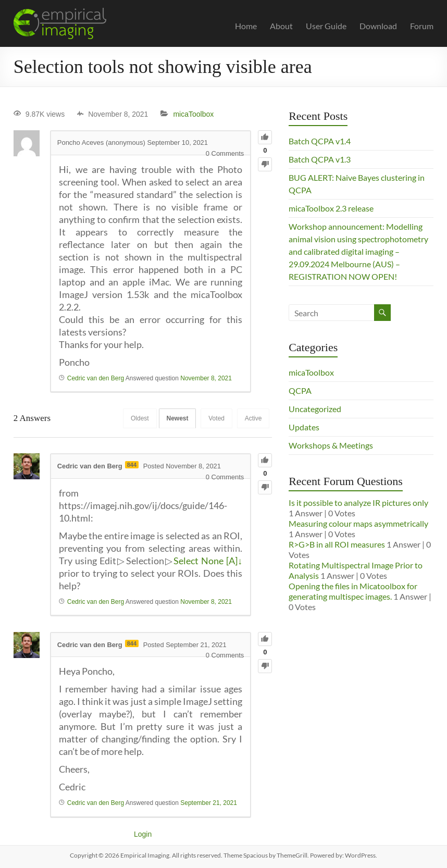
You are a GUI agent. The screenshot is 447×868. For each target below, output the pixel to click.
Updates (304, 427)
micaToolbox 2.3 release (331, 208)
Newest (175, 418)
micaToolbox (193, 114)
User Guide (326, 26)
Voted (215, 418)
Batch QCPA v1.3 (320, 159)
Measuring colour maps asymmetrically (358, 523)
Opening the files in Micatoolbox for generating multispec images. (353, 591)
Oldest (136, 418)
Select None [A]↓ (208, 561)
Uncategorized (315, 409)
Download (378, 26)
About (281, 26)
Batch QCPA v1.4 (320, 141)
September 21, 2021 (209, 803)
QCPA (300, 390)
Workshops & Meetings (331, 445)
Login (143, 834)
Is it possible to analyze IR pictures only (358, 503)
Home (246, 26)
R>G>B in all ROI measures (337, 544)
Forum (422, 26)
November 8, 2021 (206, 378)
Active (253, 418)
